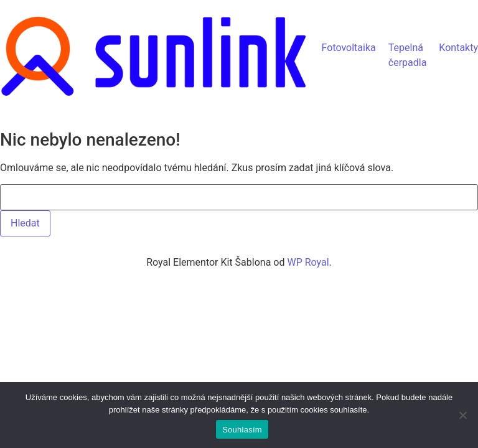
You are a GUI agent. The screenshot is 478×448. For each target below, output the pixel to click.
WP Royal (308, 262)
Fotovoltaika (349, 48)
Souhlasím (242, 430)
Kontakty (458, 48)
